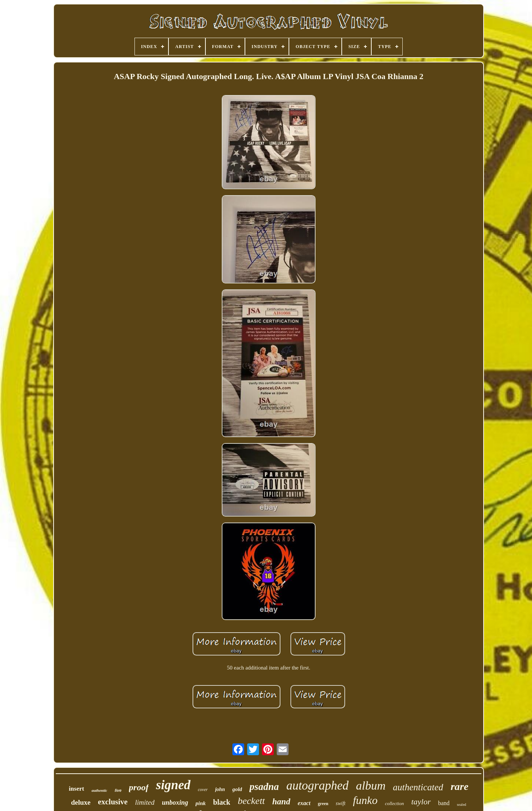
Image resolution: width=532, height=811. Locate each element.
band (444, 803)
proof (139, 787)
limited (145, 802)
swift (341, 803)
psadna (264, 787)
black (222, 802)
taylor (421, 802)
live (118, 790)
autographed (318, 786)
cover (203, 790)
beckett (251, 801)
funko (365, 800)
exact (304, 803)
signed (173, 785)
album (371, 786)
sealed (462, 805)
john (220, 789)
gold (237, 789)
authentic (100, 790)
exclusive (113, 802)
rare (460, 786)
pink (201, 803)
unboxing (175, 803)
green (323, 804)
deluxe (81, 802)
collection (394, 803)
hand (281, 802)
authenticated (418, 787)
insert (76, 789)
